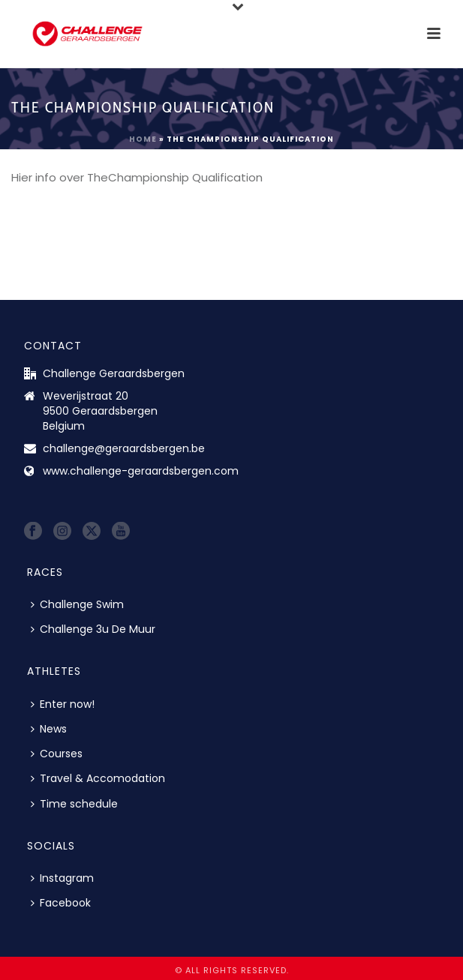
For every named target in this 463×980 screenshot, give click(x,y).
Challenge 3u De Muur (93, 629)
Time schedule (74, 804)
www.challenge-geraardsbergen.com (141, 471)
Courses (57, 754)
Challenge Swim (77, 604)
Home (143, 139)
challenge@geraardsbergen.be (124, 448)
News (49, 729)
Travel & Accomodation (98, 778)
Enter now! (63, 704)
